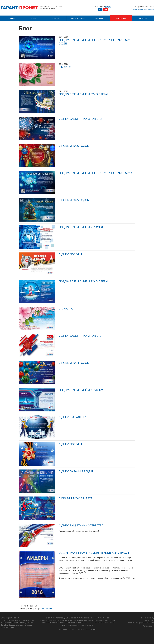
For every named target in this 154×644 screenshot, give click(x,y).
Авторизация (148, 626)
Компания (121, 18)
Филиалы (143, 18)
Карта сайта (149, 620)
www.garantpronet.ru (93, 625)
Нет (106, 10)
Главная (12, 18)
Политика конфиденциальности (141, 623)
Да (100, 10)
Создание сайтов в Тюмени (71, 630)
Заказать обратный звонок (142, 9)
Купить (55, 18)
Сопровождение (77, 18)
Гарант (34, 18)
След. (42, 608)
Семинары (99, 18)
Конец (49, 608)
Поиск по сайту (148, 618)
